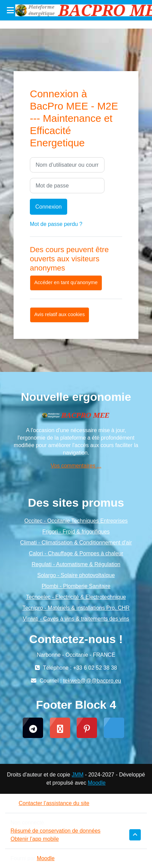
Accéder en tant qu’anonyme (66, 282)
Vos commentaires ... (76, 466)
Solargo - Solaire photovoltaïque (76, 575)
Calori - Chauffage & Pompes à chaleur (76, 553)
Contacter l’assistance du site (50, 803)
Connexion (49, 207)
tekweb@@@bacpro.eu (92, 681)
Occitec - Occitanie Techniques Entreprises (76, 521)
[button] (135, 835)
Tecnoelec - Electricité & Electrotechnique (76, 597)
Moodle (97, 783)
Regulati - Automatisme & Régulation (76, 564)
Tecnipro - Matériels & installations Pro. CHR (76, 608)
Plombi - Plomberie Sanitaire (76, 586)
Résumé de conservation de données (55, 831)
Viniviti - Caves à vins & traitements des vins (76, 619)
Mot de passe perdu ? (56, 224)
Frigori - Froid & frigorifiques (76, 532)
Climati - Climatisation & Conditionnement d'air (76, 543)
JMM (78, 775)
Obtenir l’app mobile (35, 839)
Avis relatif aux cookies (60, 314)
